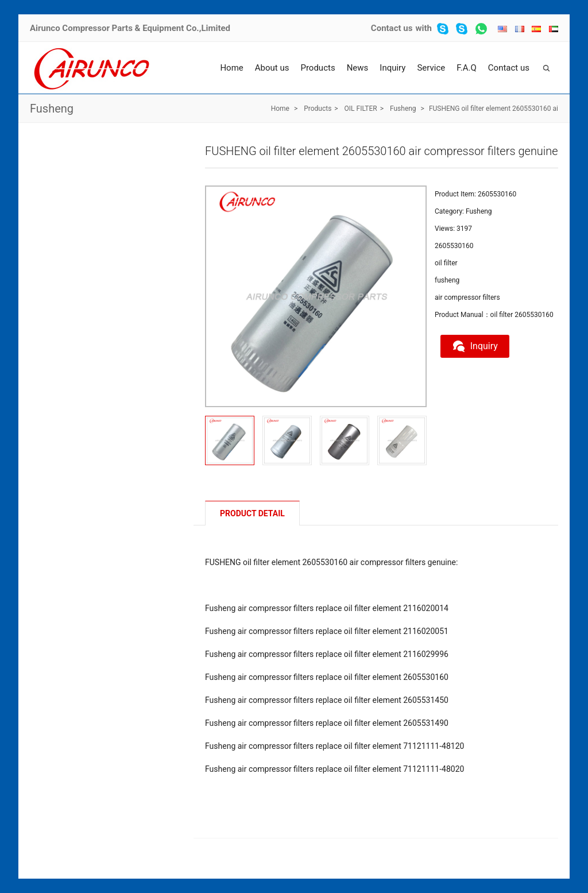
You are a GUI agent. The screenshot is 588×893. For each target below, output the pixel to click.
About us (272, 68)
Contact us (392, 28)
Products (318, 68)
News (358, 68)
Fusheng (52, 109)
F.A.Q (467, 68)
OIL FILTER (361, 109)
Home (231, 68)
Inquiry (392, 68)
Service (431, 68)
